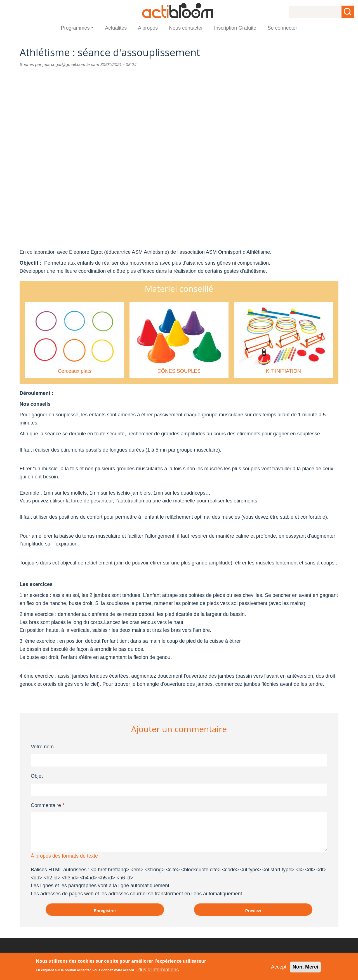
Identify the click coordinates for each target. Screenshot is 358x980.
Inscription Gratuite (235, 28)
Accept (279, 967)
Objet (37, 776)
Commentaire (46, 805)
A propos (148, 28)
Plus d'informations (158, 970)
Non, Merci (305, 967)
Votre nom (42, 747)
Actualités (116, 28)
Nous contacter (186, 28)
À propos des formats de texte (64, 856)
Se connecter (282, 28)
